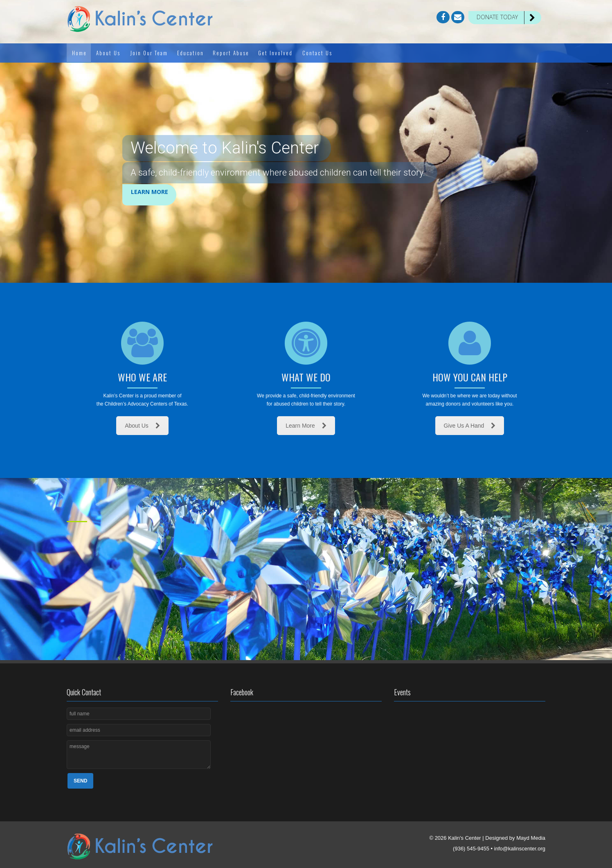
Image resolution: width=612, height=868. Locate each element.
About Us (142, 426)
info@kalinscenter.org (520, 849)
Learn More (150, 194)
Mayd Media (531, 838)
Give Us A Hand (470, 426)
